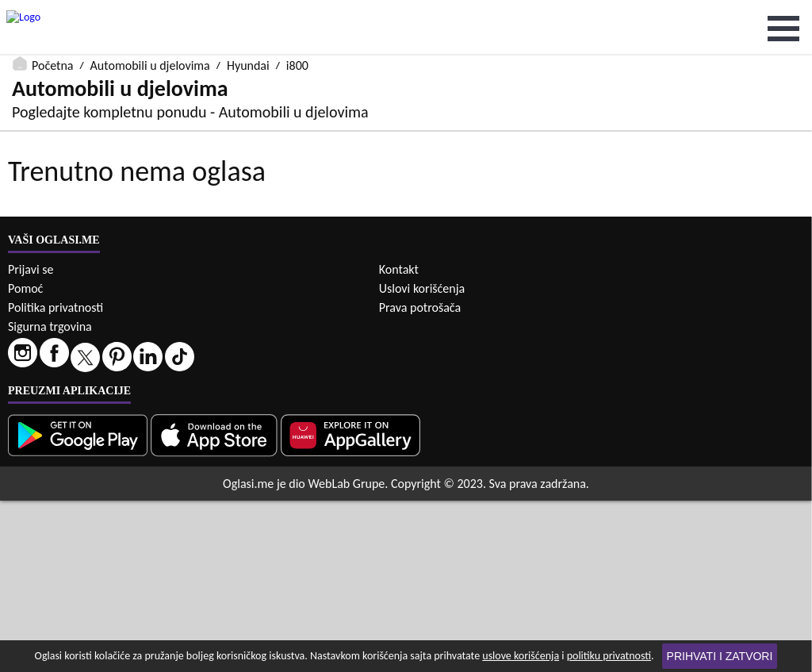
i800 (297, 10)
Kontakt (399, 441)
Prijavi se (31, 441)
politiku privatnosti (609, 656)
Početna (52, 10)
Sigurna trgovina (50, 498)
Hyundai (248, 10)
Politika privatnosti (56, 479)
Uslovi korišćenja (422, 460)
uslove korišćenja (521, 656)
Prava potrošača (420, 479)
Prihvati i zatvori (720, 656)
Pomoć (25, 460)
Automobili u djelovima (150, 10)
